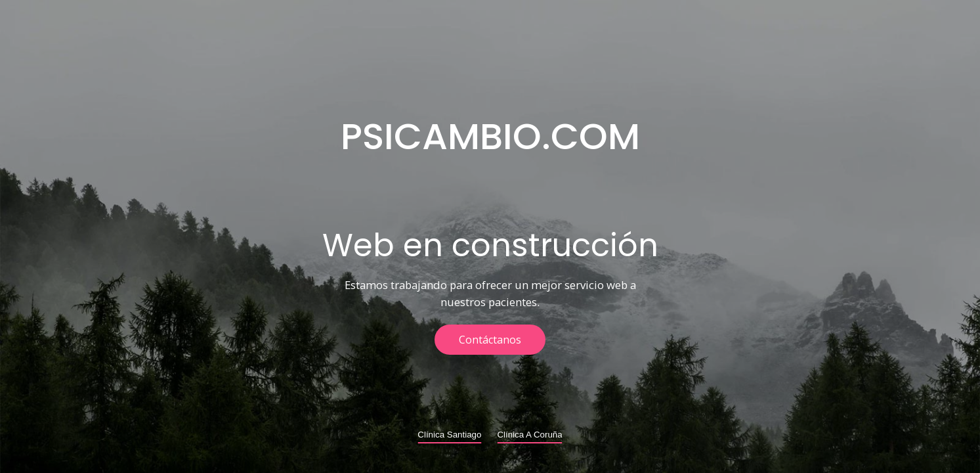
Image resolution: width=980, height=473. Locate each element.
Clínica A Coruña (529, 435)
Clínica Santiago (449, 435)
